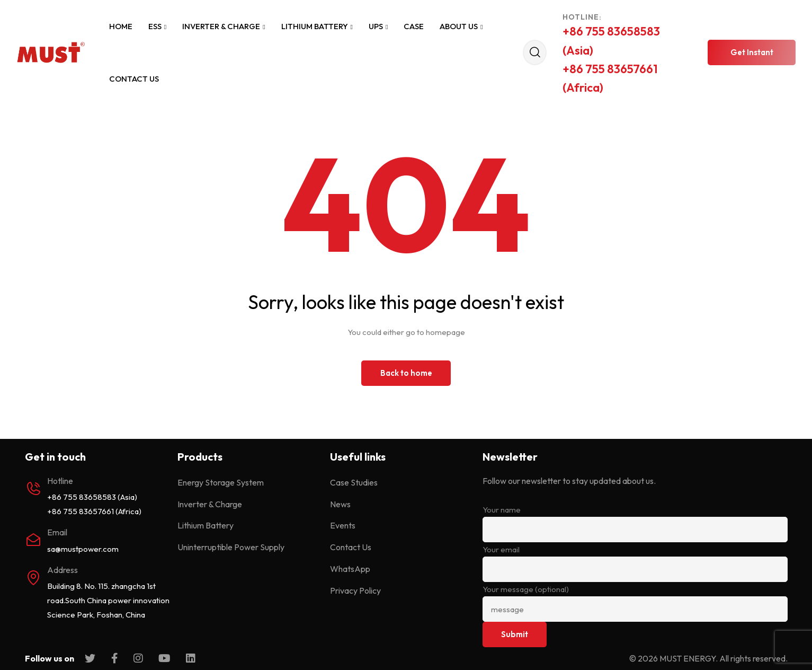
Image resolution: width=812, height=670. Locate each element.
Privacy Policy (355, 590)
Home (121, 26)
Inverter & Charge (224, 26)
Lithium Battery (317, 26)
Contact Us (134, 79)
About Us (461, 26)
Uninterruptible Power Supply (231, 547)
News (340, 504)
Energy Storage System (221, 482)
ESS (157, 26)
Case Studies (354, 482)
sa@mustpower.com (83, 549)
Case (414, 26)
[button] (752, 52)
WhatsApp (350, 569)
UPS (378, 26)
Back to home (406, 373)
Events (343, 525)
